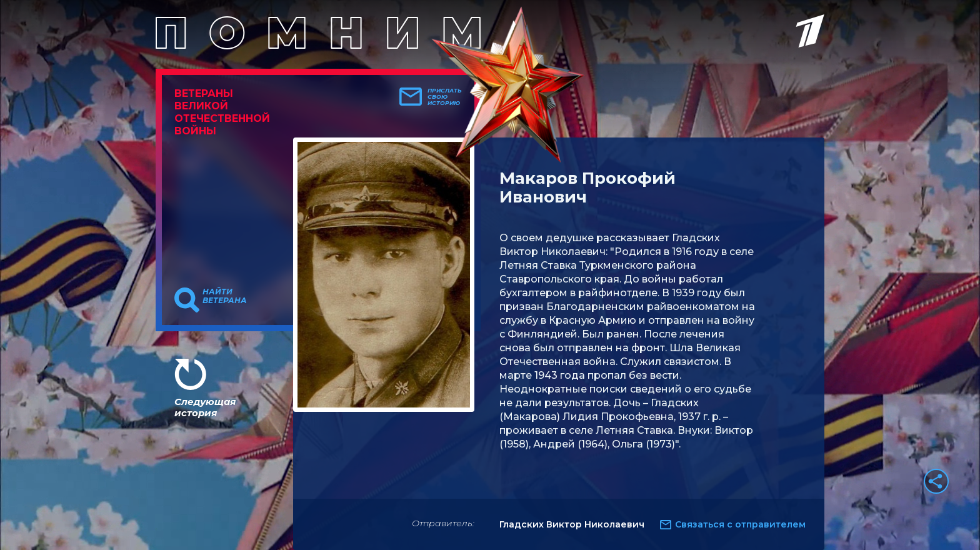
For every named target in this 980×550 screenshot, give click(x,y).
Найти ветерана (225, 296)
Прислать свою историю (445, 97)
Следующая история (205, 407)
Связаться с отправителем (740, 524)
